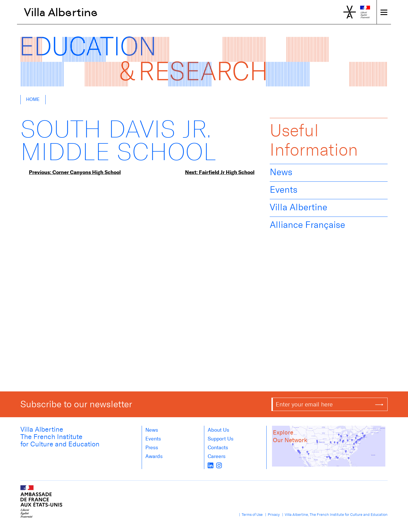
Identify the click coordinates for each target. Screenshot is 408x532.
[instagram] (219, 465)
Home (33, 99)
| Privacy (272, 515)
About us (218, 430)
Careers (217, 456)
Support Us (221, 439)
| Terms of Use (250, 515)
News (281, 172)
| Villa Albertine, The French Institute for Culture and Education (334, 515)
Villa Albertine (61, 12)
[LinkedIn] (211, 465)
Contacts (218, 448)
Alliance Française (307, 225)
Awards (154, 456)
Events (284, 190)
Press (152, 448)
